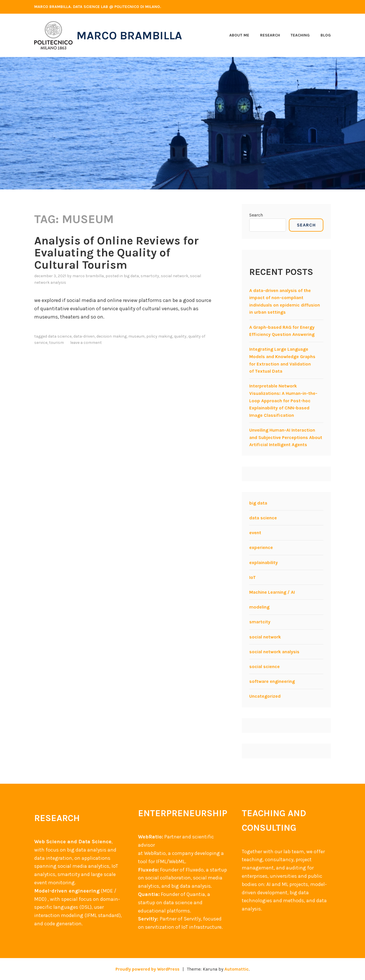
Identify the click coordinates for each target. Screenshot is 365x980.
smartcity (150, 276)
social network (175, 276)
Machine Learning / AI (272, 592)
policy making (159, 336)
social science (264, 666)
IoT (253, 577)
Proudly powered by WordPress (147, 969)
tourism (56, 342)
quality (180, 336)
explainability (263, 563)
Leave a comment (86, 342)
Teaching (300, 35)
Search (256, 215)
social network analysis (274, 652)
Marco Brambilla (132, 35)
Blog (326, 35)
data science (60, 336)
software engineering (272, 681)
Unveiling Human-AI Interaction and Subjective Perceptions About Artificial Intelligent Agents (286, 437)
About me (239, 35)
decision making (111, 336)
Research (270, 35)
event (255, 533)
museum (136, 336)
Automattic (238, 969)
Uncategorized (265, 696)
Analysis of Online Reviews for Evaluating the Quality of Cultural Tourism (119, 252)
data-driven (84, 336)
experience (261, 547)
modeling (259, 607)
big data (131, 276)
